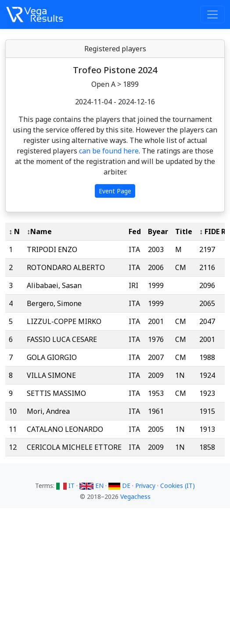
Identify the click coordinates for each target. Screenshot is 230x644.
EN (92, 486)
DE (120, 486)
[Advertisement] (115, 580)
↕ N (14, 231)
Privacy (145, 486)
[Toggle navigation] (212, 14)
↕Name (39, 231)
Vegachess (135, 496)
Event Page (115, 191)
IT (66, 486)
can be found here (109, 151)
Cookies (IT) (178, 486)
